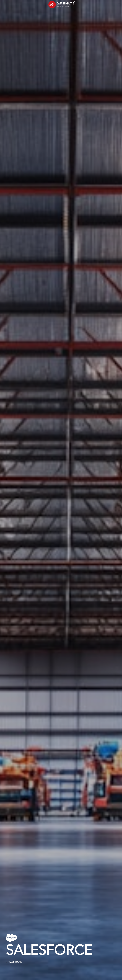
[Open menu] (119, 4)
